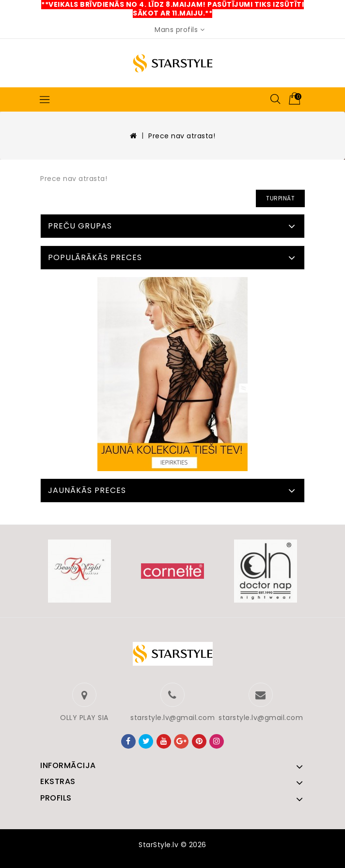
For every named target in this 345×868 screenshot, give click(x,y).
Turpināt (280, 198)
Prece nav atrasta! (182, 136)
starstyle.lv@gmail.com (172, 718)
